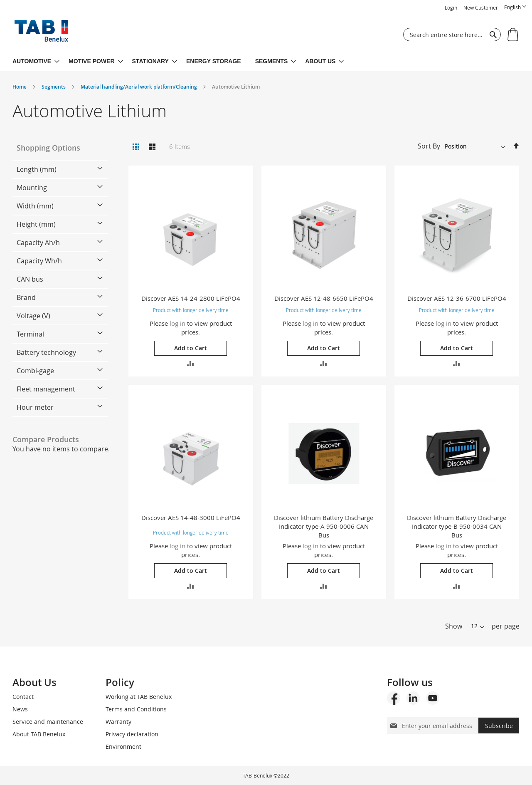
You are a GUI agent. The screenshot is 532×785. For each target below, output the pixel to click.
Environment (123, 747)
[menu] (266, 61)
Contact (23, 697)
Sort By (429, 146)
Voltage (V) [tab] (33, 316)
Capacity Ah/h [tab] (38, 243)
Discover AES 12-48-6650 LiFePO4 (324, 298)
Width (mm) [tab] (35, 206)
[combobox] (452, 35)
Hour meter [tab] (35, 407)
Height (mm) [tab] (36, 224)
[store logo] (41, 33)
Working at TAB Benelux (139, 697)
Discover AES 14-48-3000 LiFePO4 (191, 518)
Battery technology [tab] (46, 352)
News (20, 709)
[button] (515, 7)
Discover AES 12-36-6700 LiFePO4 (457, 298)
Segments (54, 87)
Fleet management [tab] (46, 389)
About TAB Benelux (39, 734)
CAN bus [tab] (30, 279)
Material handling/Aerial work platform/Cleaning (139, 87)
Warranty (118, 722)
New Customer (481, 7)
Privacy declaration (132, 734)
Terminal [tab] (30, 334)
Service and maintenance (48, 722)
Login (451, 7)
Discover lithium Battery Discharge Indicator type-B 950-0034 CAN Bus (457, 526)
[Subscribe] (499, 726)
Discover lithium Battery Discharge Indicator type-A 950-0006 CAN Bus (324, 526)
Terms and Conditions (136, 709)
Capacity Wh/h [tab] (39, 261)
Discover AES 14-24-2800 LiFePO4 (191, 298)
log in (177, 323)
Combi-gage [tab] (35, 371)
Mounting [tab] (32, 188)
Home (20, 87)
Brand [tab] (26, 297)
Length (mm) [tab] (37, 169)
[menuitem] (36, 61)
